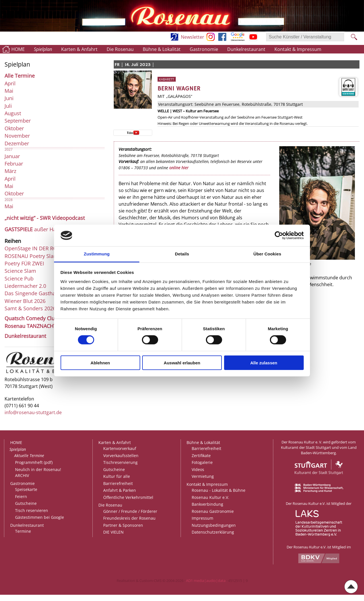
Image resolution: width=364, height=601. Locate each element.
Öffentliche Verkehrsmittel (128, 497)
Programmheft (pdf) (34, 462)
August (13, 113)
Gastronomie (204, 49)
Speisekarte (26, 489)
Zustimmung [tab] (97, 254)
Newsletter (193, 37)
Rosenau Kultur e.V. (210, 497)
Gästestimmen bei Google (40, 517)
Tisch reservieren (32, 510)
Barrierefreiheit (118, 483)
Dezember (17, 143)
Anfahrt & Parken (120, 490)
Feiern (21, 496)
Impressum (202, 518)
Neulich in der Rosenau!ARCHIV (38, 473)
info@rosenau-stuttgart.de (33, 412)
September (18, 121)
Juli (8, 106)
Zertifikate (201, 456)
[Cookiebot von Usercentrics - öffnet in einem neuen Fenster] (279, 236)
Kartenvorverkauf (120, 448)
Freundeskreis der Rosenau (129, 518)
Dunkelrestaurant (246, 49)
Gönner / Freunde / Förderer (130, 511)
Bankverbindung (207, 504)
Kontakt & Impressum (298, 49)
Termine (23, 531)
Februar (14, 164)
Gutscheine (26, 503)
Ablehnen (100, 363)
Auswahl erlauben (182, 363)
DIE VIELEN (113, 532)
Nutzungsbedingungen (214, 525)
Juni (9, 98)
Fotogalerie (202, 462)
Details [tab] (182, 254)
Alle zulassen (264, 363)
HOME (18, 49)
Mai (9, 91)
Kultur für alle (117, 476)
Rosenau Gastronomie (213, 511)
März (10, 171)
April (10, 83)
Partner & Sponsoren (123, 525)
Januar (12, 156)
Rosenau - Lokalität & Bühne (219, 490)
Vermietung (203, 476)
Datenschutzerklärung (213, 532)
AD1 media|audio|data (206, 581)
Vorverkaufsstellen (121, 456)
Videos (198, 469)
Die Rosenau (120, 49)
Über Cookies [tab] (267, 254)
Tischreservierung (120, 462)
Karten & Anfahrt (79, 49)
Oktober (14, 128)
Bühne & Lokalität (162, 49)
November (17, 136)
